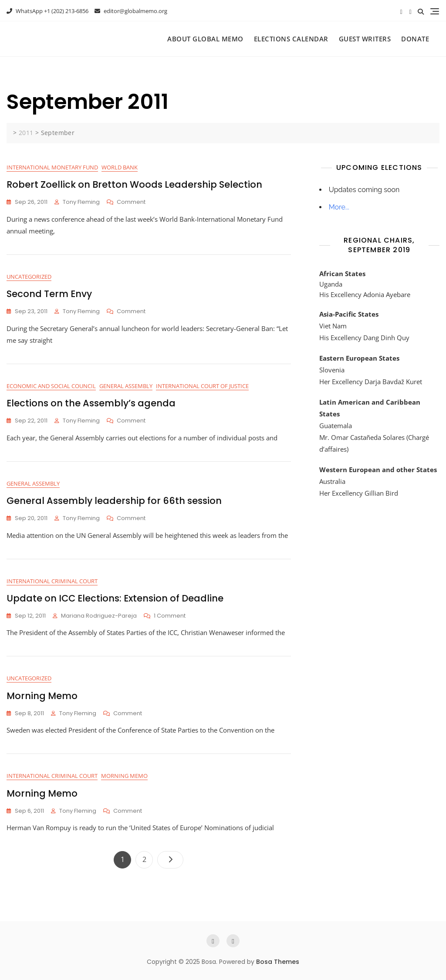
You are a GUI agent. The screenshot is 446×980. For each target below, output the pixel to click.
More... (339, 207)
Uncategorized (29, 277)
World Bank (120, 167)
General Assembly (126, 386)
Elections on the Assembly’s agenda (91, 403)
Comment (131, 202)
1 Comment (170, 616)
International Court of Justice (202, 386)
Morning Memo (42, 696)
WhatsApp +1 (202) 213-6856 (47, 11)
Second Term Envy (49, 294)
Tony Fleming (81, 202)
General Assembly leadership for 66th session (114, 501)
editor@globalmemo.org (131, 11)
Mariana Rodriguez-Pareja (99, 616)
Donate (415, 39)
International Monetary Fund (52, 167)
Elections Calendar (291, 39)
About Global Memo (205, 39)
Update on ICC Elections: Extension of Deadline (115, 598)
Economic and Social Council (51, 386)
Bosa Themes (278, 962)
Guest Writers (365, 39)
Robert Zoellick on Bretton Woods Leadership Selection (134, 184)
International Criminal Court (52, 581)
